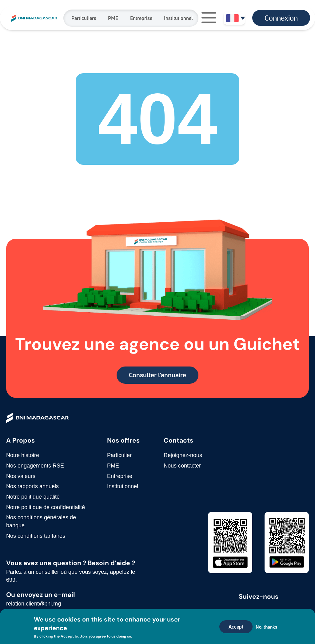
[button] (209, 18)
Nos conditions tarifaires (36, 536)
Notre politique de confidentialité (46, 507)
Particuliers (84, 18)
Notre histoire (23, 455)
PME (113, 18)
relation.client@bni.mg (34, 604)
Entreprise (141, 18)
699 (11, 580)
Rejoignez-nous (183, 455)
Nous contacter (182, 466)
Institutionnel (178, 18)
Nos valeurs (21, 476)
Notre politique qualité (33, 497)
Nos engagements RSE (35, 466)
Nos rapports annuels (32, 486)
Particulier (119, 455)
